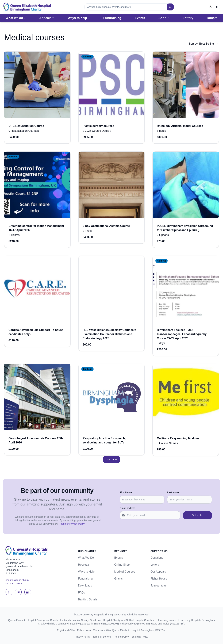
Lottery (188, 18)
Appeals (47, 18)
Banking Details (88, 599)
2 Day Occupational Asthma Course (106, 226)
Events (140, 18)
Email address (128, 508)
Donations (157, 558)
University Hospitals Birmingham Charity (104, 615)
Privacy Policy (82, 637)
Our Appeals (158, 572)
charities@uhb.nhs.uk (17, 580)
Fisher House (159, 579)
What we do (16, 18)
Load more (112, 460)
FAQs (82, 593)
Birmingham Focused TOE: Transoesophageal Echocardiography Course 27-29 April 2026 (182, 335)
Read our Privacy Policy (72, 524)
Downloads (85, 586)
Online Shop (122, 565)
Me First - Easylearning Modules (178, 439)
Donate (212, 18)
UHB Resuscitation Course (26, 126)
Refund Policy (121, 637)
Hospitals (84, 565)
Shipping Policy (140, 637)
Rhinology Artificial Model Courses (180, 126)
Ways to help (79, 18)
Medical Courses (125, 572)
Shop (164, 18)
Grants (118, 579)
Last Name (173, 492)
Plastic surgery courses (99, 126)
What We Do (86, 558)
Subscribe (197, 515)
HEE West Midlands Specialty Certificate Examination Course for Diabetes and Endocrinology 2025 (109, 335)
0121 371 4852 (14, 584)
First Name (126, 492)
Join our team (159, 586)
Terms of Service (102, 637)
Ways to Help (86, 572)
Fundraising (112, 18)
